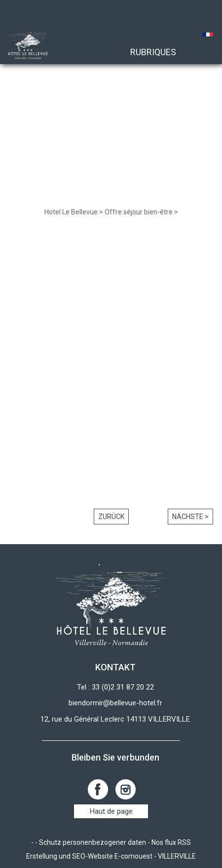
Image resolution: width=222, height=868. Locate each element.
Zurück (111, 517)
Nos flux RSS (171, 842)
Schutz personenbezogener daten (92, 842)
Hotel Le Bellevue (71, 212)
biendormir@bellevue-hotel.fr (115, 703)
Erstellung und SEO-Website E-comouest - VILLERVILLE (111, 856)
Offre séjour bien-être (139, 212)
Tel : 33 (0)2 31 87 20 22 (115, 687)
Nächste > (190, 517)
